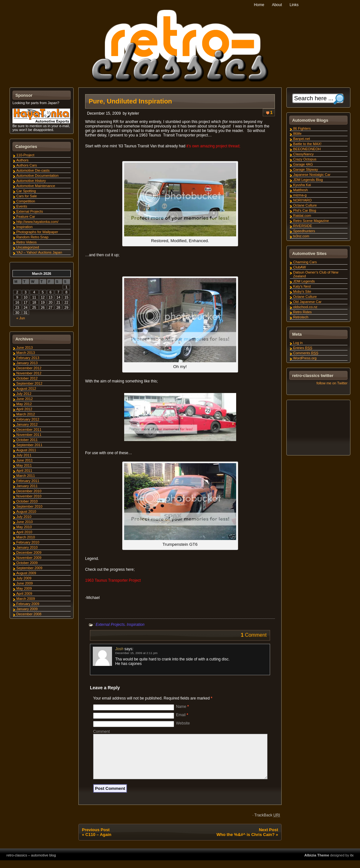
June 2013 (24, 348)
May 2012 (24, 404)
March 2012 (26, 414)
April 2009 (24, 594)
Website (183, 723)
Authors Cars (27, 165)
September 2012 (29, 383)
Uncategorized (28, 247)
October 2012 (27, 378)
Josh (119, 649)
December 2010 (29, 491)
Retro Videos (26, 242)
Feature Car (26, 217)
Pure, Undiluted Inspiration (130, 101)
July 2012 (24, 394)
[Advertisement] (318, 429)
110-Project (25, 155)
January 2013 (27, 363)
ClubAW (300, 267)
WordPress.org (305, 358)
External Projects (110, 625)
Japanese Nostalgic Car (312, 175)
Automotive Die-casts (33, 170)
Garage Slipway (306, 169)
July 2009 (24, 578)
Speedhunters (304, 231)
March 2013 (26, 353)
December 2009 (29, 553)
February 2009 (28, 604)
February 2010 (28, 542)
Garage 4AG (303, 164)
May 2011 (24, 465)
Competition (26, 201)
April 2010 (24, 532)
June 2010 (24, 522)
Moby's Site (302, 291)
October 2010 (27, 501)
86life (297, 134)
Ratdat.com (302, 216)
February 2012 (28, 419)
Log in (298, 343)
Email (182, 715)
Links (294, 5)
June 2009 (24, 583)
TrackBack (267, 823)
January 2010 (27, 547)
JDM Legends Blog (308, 180)
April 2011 (24, 471)
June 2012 (24, 399)
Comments (306, 353)
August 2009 (26, 573)
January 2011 (27, 486)
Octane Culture (305, 205)
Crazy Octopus (305, 159)
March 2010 (26, 537)
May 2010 (24, 527)
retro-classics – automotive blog (31, 863)
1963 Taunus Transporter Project (113, 580)
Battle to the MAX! (307, 144)
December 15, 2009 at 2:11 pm (136, 653)
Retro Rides (302, 312)
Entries (303, 348)
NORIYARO (302, 200)
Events (22, 206)
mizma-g (300, 195)
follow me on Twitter (332, 383)
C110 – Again (98, 842)
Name (182, 707)
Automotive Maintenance (36, 186)
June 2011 (24, 460)
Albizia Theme (317, 863)
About (277, 5)
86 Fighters (302, 128)
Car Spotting (26, 191)
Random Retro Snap (32, 237)
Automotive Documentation (37, 176)
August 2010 (26, 512)
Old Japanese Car (307, 302)
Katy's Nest (302, 286)
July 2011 (24, 455)
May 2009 (24, 588)
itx (352, 863)
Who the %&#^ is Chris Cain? (245, 842)
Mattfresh (300, 190)
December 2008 (29, 614)
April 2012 (24, 409)
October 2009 (27, 563)
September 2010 (29, 506)
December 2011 (29, 430)
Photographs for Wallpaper (37, 232)
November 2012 (29, 373)
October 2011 (27, 440)
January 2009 (27, 609)
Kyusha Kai (302, 185)
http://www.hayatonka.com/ (37, 222)
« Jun (21, 318)
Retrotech (301, 317)
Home (259, 5)
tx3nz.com (301, 236)
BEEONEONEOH (307, 149)
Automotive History (31, 181)
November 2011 (29, 435)
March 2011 (26, 476)
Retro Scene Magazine (311, 221)
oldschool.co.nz (305, 307)
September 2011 (29, 445)
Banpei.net (302, 139)
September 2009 (29, 568)
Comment (101, 732)
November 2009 (29, 558)
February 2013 (28, 358)
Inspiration (136, 625)
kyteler (133, 113)
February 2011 (28, 481)
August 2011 (26, 450)
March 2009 (26, 599)
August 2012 (26, 389)
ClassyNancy (303, 154)
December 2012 (29, 368)
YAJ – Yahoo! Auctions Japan (39, 252)
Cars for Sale (27, 196)
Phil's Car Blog (305, 210)
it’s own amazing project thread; (213, 146)
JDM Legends (304, 281)
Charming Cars (305, 262)
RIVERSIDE (303, 226)
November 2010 (29, 496)
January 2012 (27, 424)
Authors (22, 160)
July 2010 (24, 517)
